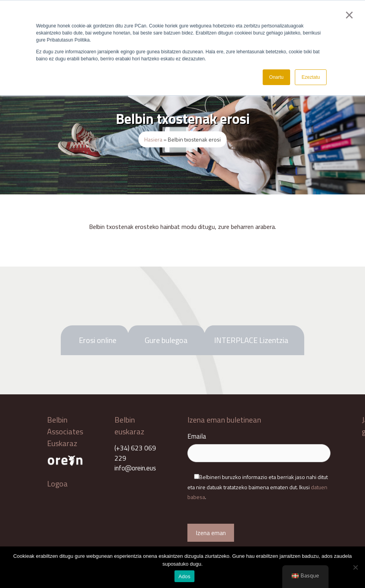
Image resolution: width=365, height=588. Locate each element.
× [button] (349, 15)
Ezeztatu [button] (311, 77)
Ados (184, 576)
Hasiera (153, 139)
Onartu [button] (277, 77)
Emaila (259, 445)
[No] (355, 567)
